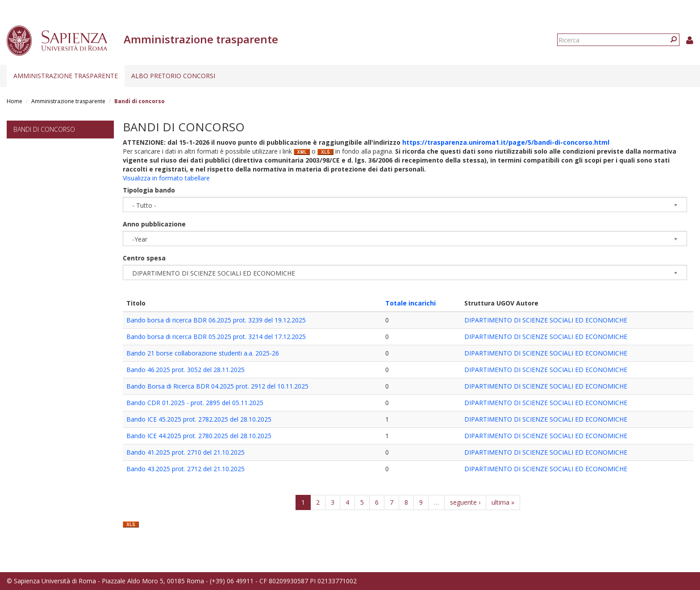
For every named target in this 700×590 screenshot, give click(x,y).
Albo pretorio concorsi (173, 76)
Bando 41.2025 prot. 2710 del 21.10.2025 (185, 452)
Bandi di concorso (44, 129)
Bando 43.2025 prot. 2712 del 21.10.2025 (185, 469)
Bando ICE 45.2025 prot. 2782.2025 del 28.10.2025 (199, 419)
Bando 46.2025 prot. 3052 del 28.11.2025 (185, 370)
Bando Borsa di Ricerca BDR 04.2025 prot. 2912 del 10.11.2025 (217, 386)
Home (15, 101)
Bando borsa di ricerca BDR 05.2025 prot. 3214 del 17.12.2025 (216, 337)
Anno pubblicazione (154, 224)
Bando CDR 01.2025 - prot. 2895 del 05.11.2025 (195, 403)
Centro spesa (144, 258)
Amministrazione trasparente (66, 76)
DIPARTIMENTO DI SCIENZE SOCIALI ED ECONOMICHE (546, 320)
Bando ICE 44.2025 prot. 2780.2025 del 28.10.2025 (199, 436)
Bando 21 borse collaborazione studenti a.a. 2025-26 (203, 353)
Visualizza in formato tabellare (166, 178)
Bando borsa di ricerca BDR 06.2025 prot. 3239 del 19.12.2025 (216, 320)
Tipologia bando (149, 190)
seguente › (465, 502)
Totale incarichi (410, 303)
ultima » (503, 502)
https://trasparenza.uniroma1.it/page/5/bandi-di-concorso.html (506, 142)
